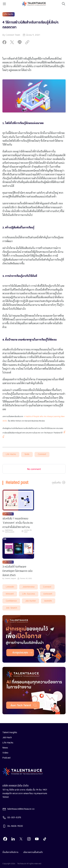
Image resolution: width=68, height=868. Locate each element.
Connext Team (13, 35)
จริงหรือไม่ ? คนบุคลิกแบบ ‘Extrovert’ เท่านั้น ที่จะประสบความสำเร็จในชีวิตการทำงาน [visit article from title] (18, 523)
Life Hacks (11, 454)
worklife (48, 601)
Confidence (11, 601)
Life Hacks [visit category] (9, 14)
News (5, 748)
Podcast (6, 758)
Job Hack (7, 738)
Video (5, 753)
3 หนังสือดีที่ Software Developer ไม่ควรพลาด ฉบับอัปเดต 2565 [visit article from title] (17, 571)
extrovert (48, 594)
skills (27, 454)
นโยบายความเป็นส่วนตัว (33, 852)
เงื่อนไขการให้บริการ (10, 852)
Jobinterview (29, 587)
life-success (29, 594)
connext (42, 454)
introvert (10, 594)
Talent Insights (10, 733)
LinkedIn (10, 587)
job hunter (31, 601)
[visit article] (18, 500)
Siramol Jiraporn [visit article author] (11, 579)
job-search (11, 608)
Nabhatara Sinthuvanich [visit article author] (10, 531)
